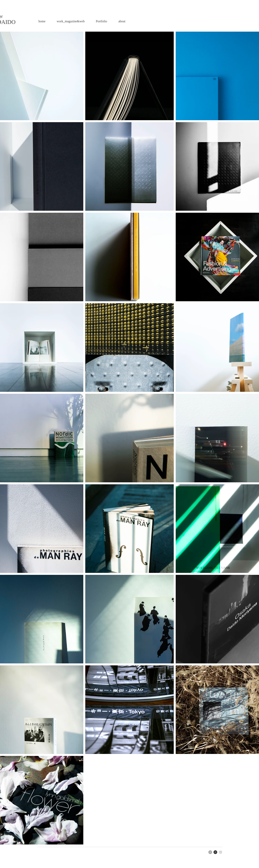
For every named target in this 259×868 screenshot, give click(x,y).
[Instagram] (210, 852)
